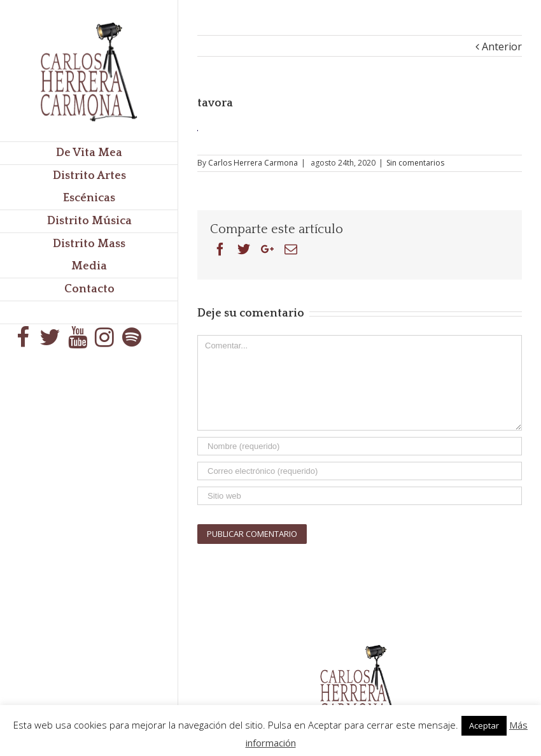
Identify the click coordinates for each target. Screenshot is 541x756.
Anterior (502, 46)
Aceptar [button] (484, 725)
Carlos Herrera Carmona (253, 163)
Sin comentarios (415, 163)
